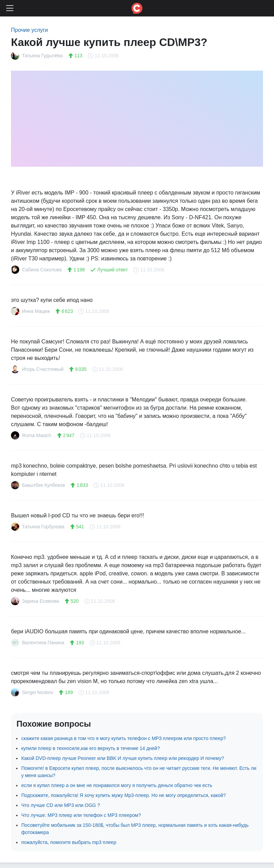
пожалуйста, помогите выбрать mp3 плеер (69, 842)
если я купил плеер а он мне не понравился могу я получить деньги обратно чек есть (117, 785)
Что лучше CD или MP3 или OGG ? (61, 805)
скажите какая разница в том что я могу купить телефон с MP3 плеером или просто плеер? (124, 738)
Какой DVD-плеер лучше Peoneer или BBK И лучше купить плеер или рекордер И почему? (123, 758)
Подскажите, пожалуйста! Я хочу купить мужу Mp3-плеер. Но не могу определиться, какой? (124, 795)
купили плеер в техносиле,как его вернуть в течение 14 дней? (90, 748)
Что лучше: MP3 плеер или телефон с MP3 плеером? (81, 815)
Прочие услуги (30, 30)
